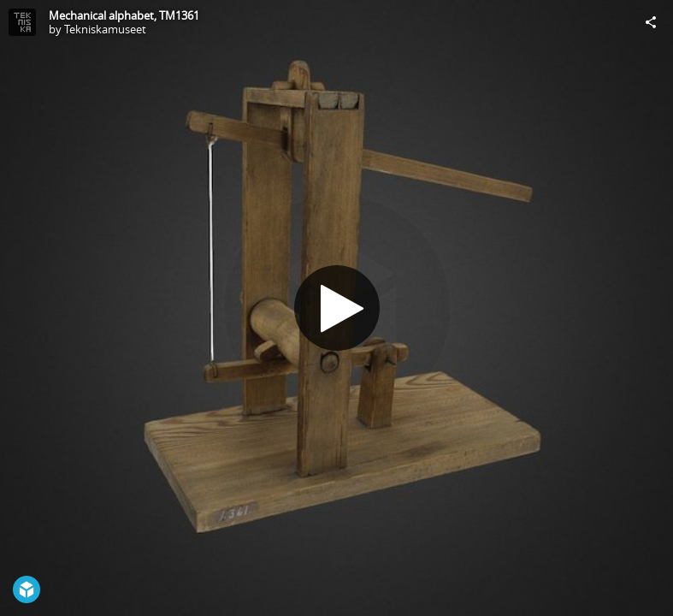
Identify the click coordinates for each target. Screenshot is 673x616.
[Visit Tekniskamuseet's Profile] (22, 22)
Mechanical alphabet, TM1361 (124, 15)
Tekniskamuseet (105, 29)
